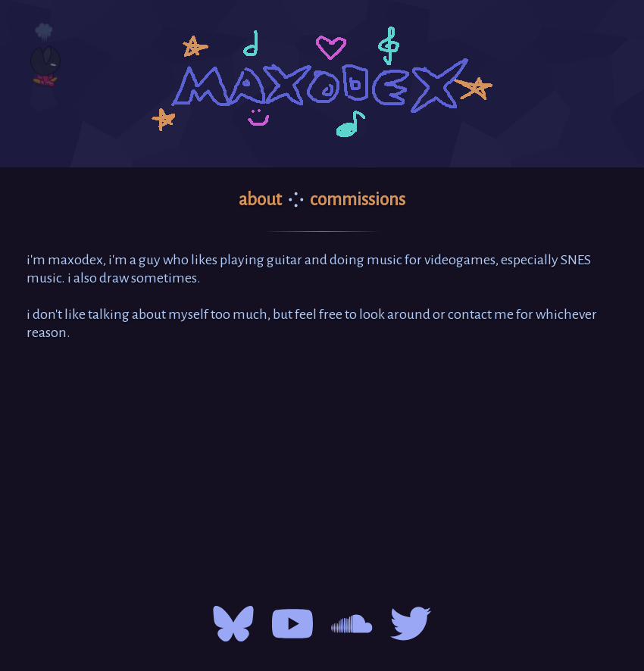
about (260, 200)
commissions (358, 200)
